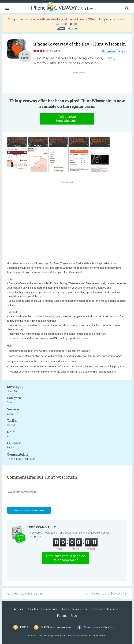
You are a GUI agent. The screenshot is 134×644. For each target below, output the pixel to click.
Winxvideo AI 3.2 (42, 527)
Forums (62, 616)
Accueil (18, 609)
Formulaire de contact (106, 609)
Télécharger (67, 119)
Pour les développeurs (42, 609)
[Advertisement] (81, 82)
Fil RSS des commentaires (56, 627)
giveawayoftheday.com (54, 636)
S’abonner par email (74, 609)
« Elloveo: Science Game (24, 593)
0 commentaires (114, 51)
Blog (74, 616)
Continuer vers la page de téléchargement (66, 558)
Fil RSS (24, 627)
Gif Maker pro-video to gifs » (107, 593)
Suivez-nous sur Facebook (99, 627)
